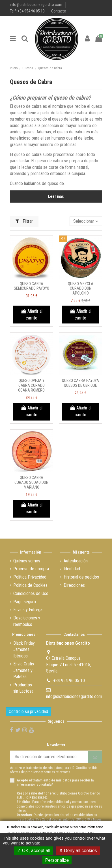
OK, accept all (34, 851)
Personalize (57, 860)
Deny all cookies (78, 851)
